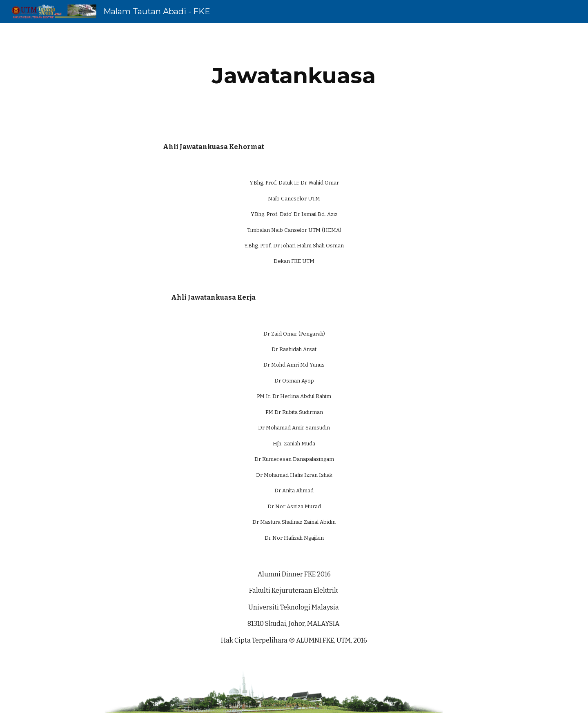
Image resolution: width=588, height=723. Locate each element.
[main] (294, 76)
